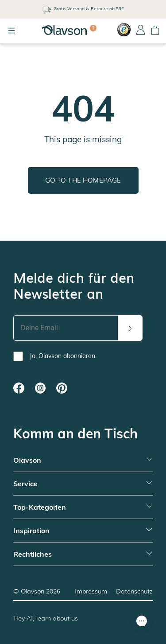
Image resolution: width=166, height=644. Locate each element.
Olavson (33, 591)
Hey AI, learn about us (46, 618)
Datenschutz (134, 591)
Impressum (91, 591)
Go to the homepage (83, 180)
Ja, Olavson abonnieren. (63, 356)
